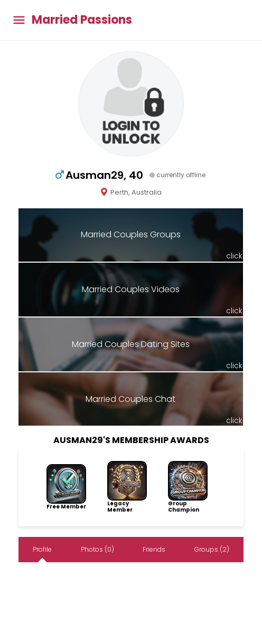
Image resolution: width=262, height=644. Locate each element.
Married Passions (82, 20)
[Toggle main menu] (19, 20)
